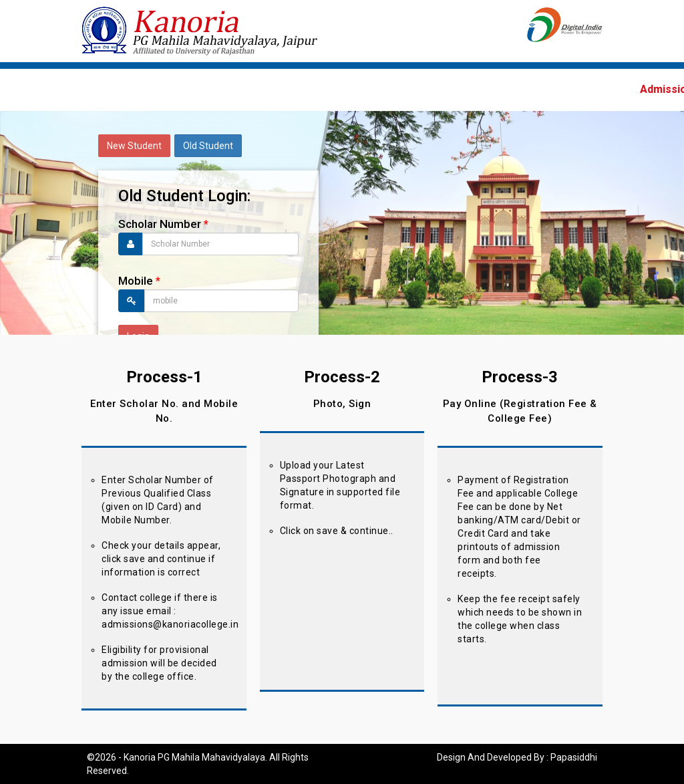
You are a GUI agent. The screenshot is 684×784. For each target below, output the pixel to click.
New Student (134, 146)
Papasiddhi (574, 757)
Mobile (139, 281)
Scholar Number (163, 224)
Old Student (208, 146)
